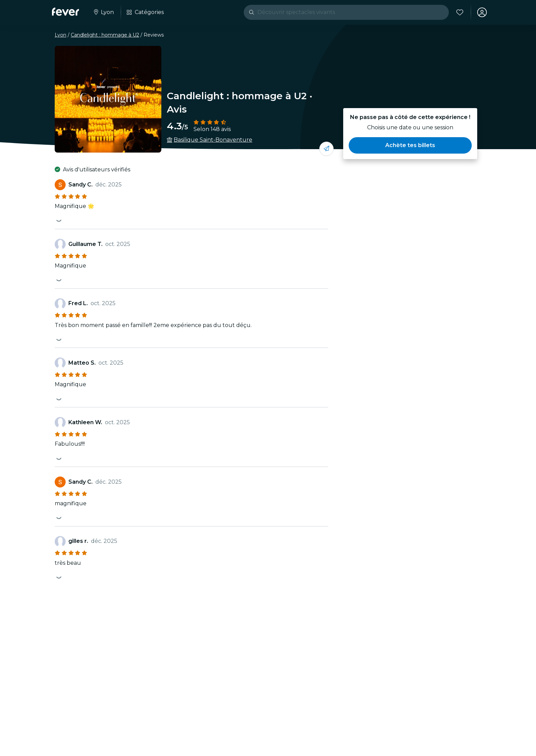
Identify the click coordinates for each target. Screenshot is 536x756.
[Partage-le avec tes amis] (326, 149)
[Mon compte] (482, 12)
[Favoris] (460, 12)
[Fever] (65, 12)
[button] (410, 145)
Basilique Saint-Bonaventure (213, 140)
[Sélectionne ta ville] (103, 12)
